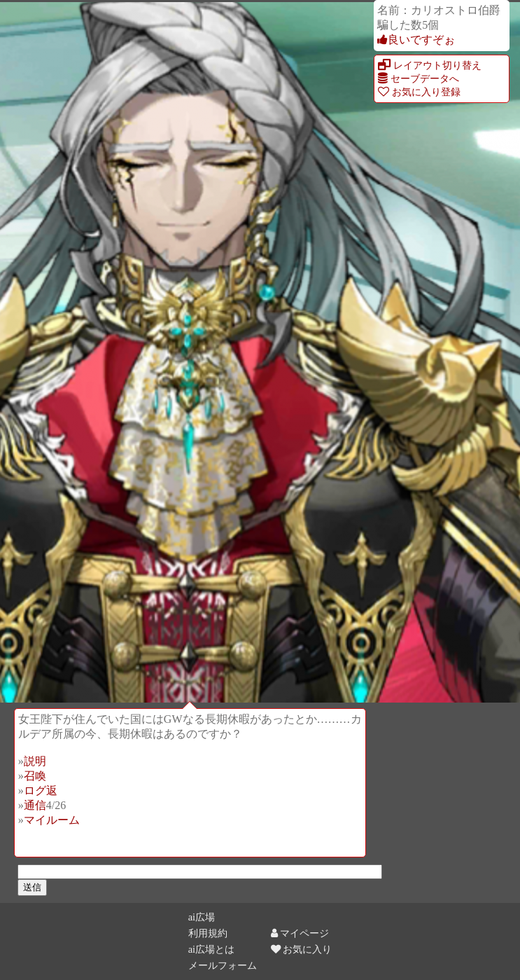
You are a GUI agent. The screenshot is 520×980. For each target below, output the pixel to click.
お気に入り (302, 949)
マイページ (300, 933)
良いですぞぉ (416, 40)
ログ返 (41, 791)
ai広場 (202, 917)
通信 (35, 805)
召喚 (35, 776)
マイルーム (52, 820)
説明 (35, 761)
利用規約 (208, 933)
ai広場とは (211, 949)
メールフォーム (223, 965)
